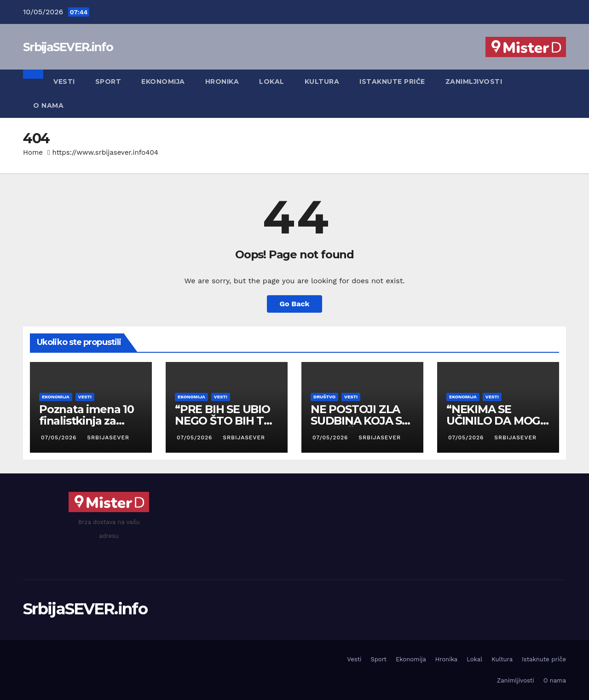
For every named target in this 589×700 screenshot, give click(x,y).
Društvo (324, 397)
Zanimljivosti (474, 82)
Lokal (272, 82)
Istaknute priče (392, 82)
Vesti (64, 82)
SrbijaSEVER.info (68, 47)
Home (33, 152)
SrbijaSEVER (107, 437)
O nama (48, 105)
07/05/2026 (60, 437)
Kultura (322, 82)
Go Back (295, 304)
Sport (108, 82)
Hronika (222, 82)
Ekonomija (163, 82)
